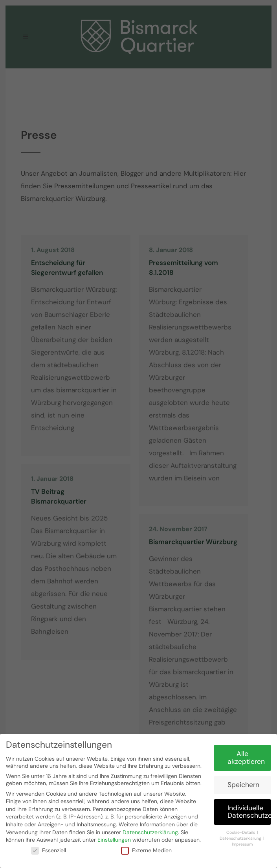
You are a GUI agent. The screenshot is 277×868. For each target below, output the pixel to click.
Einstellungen (114, 838)
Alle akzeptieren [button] (246, 756)
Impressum (242, 842)
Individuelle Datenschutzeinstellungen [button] (249, 810)
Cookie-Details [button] (241, 831)
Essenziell (49, 848)
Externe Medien (146, 848)
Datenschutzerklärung (150, 830)
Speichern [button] (243, 783)
